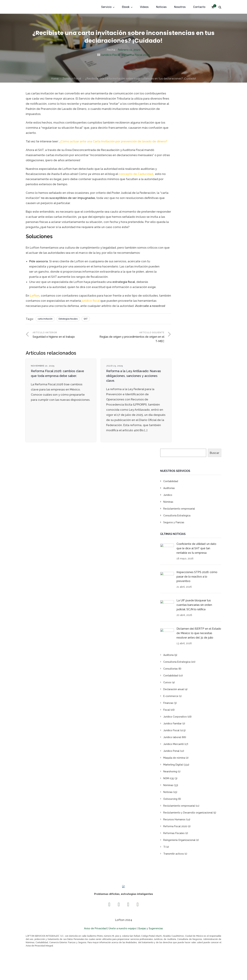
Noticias (161, 7)
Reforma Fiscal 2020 (136, 55)
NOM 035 (169, 778)
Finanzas (168, 703)
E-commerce (171, 696)
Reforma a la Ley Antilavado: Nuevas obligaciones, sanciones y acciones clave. (134, 376)
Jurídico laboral (172, 737)
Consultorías (170, 669)
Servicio (106, 7)
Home (55, 79)
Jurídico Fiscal (110, 55)
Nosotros (180, 7)
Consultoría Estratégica (177, 516)
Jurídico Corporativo (175, 717)
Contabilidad (171, 481)
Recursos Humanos (174, 819)
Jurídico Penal (171, 751)
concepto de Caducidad (136, 174)
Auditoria (168, 655)
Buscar (214, 453)
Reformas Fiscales (174, 833)
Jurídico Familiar (172, 724)
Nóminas (168, 502)
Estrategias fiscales (68, 319)
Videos (144, 7)
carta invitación (45, 319)
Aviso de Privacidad (95, 928)
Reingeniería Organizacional (179, 840)
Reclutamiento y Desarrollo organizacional (188, 813)
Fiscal (167, 710)
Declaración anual (174, 689)
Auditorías (169, 488)
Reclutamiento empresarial (179, 509)
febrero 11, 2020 (129, 50)
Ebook (126, 7)
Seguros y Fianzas (174, 522)
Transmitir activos (174, 854)
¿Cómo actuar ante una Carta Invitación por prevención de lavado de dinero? (113, 141)
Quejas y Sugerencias (151, 928)
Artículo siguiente (131, 337)
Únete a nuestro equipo (122, 928)
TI (164, 847)
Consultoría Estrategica (177, 662)
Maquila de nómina (174, 758)
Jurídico (168, 495)
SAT (86, 319)
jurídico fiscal (91, 301)
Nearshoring (170, 771)
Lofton (35, 296)
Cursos (167, 682)
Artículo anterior (66, 335)
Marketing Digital (173, 765)
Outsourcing (170, 799)
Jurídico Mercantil (174, 744)
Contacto (199, 7)
